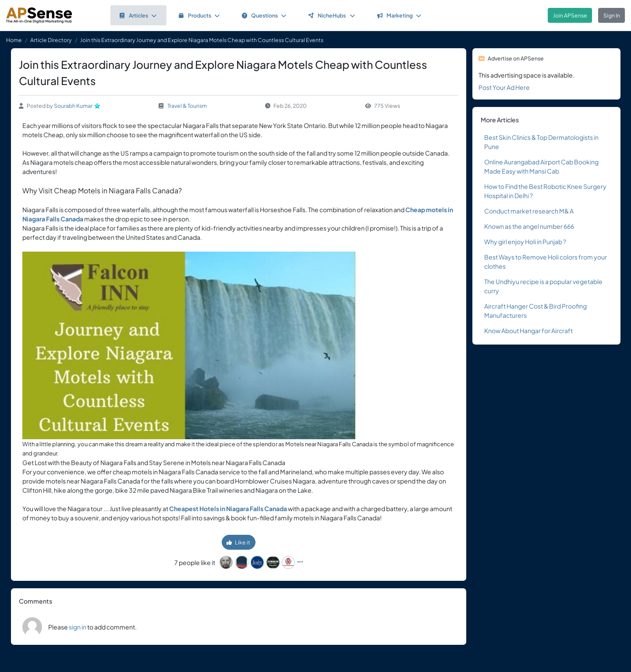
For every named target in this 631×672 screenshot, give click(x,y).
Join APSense (570, 15)
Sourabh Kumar (73, 106)
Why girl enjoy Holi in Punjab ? (525, 242)
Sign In (612, 15)
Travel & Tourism (187, 106)
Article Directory (51, 40)
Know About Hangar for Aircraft (528, 331)
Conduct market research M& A (529, 211)
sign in (78, 627)
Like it (238, 542)
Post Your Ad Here (504, 87)
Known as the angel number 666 (529, 226)
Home (14, 40)
